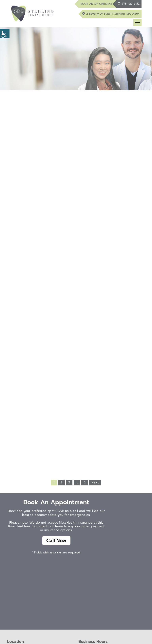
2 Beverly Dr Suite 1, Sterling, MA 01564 (113, 14)
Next (95, 482)
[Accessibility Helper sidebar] (5, 34)
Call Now (56, 541)
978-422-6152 (131, 4)
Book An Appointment (96, 4)
